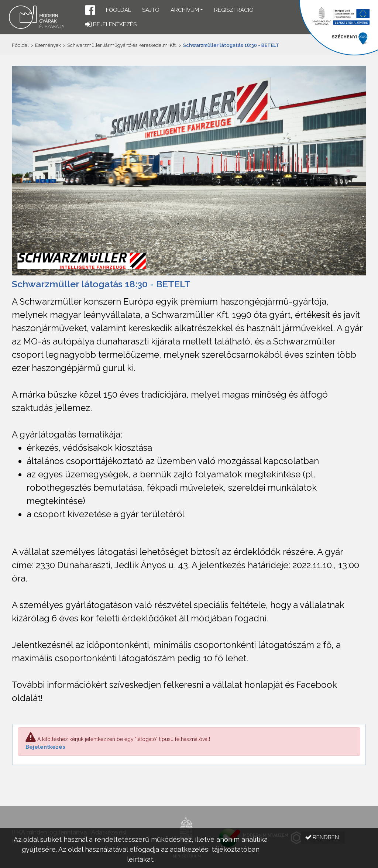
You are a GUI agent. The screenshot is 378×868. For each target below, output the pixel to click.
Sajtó (151, 10)
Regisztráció (234, 10)
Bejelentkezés (45, 747)
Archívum (185, 10)
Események (48, 45)
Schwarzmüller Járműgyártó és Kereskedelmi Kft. (122, 45)
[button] (90, 11)
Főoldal (118, 10)
